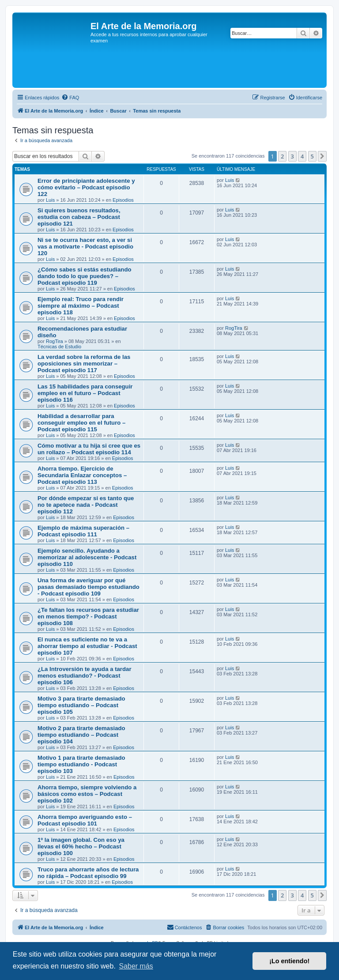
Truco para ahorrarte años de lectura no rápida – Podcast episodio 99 (88, 873)
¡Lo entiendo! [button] (289, 961)
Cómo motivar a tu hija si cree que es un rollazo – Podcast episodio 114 (89, 449)
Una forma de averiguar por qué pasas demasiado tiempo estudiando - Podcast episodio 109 (89, 587)
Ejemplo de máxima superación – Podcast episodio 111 (83, 531)
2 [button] (282, 156)
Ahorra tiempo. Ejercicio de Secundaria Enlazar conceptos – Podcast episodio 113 (82, 475)
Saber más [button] (136, 966)
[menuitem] (70, 98)
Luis (50, 200)
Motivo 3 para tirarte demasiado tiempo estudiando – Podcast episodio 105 (81, 705)
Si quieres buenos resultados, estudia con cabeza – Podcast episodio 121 (79, 217)
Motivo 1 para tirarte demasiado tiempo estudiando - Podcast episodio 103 (81, 764)
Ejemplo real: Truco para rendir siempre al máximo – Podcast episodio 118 (81, 306)
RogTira (55, 341)
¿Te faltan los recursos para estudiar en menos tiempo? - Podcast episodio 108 (88, 616)
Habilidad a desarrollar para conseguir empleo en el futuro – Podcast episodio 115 (81, 423)
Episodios (123, 200)
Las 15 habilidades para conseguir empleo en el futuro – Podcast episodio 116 (85, 393)
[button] (322, 156)
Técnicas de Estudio (59, 347)
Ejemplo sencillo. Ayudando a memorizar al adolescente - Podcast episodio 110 (87, 557)
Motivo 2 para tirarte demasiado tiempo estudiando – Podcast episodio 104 (81, 735)
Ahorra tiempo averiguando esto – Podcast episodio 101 (85, 820)
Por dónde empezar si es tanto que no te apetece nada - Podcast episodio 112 (86, 505)
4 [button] (302, 156)
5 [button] (312, 156)
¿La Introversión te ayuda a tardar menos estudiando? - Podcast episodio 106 (85, 676)
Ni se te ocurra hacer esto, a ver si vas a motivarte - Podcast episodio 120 (85, 247)
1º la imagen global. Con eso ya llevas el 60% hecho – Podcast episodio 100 (81, 846)
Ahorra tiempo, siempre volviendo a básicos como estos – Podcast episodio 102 (87, 794)
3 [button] (292, 156)
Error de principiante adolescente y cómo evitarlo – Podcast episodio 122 (86, 187)
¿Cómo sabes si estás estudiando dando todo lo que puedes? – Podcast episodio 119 (85, 276)
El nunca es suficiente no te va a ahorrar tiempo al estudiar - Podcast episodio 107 (87, 646)
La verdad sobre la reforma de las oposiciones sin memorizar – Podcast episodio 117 (84, 364)
